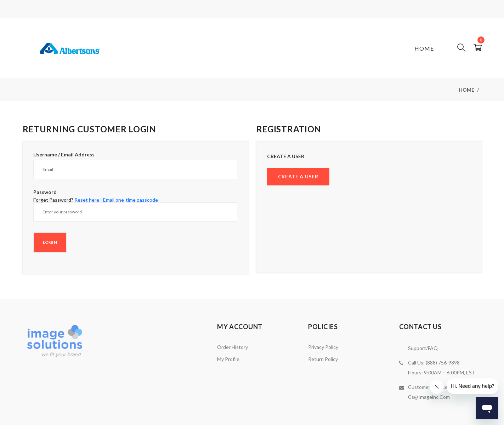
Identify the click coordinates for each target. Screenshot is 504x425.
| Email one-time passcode (129, 200)
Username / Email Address (64, 155)
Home (424, 48)
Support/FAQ (423, 348)
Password (45, 192)
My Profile (228, 359)
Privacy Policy (323, 347)
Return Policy (323, 359)
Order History (233, 347)
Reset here (87, 200)
